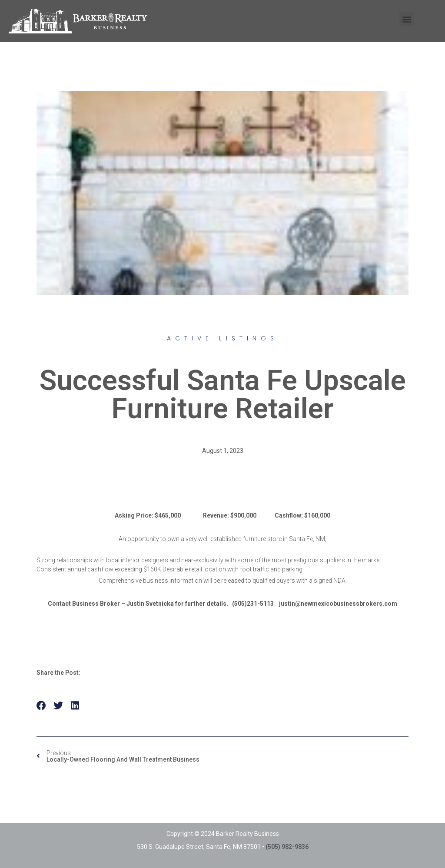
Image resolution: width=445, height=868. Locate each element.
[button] (407, 19)
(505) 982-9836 (287, 847)
